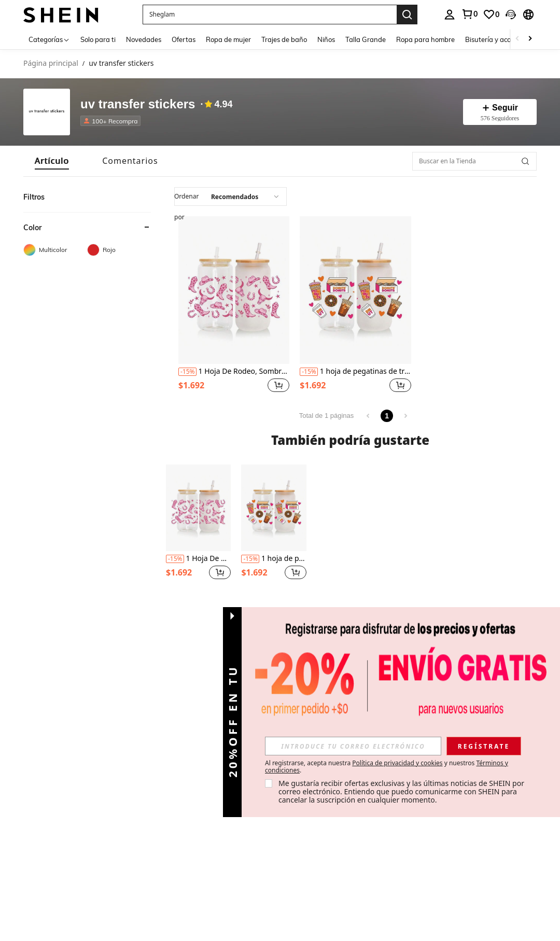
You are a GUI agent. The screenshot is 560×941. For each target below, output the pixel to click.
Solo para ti (98, 39)
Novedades (144, 39)
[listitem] (234, 306)
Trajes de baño (284, 39)
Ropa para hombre (425, 39)
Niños (326, 39)
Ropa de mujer (228, 39)
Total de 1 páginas (327, 416)
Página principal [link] (51, 64)
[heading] (87, 238)
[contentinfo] (187, 372)
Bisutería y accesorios (498, 39)
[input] (230, 196)
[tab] (52, 161)
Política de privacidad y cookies (397, 763)
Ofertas (184, 39)
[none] (47, 112)
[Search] (407, 15)
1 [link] (387, 416)
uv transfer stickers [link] (121, 64)
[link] (491, 15)
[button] (278, 385)
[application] (230, 196)
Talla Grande (366, 39)
